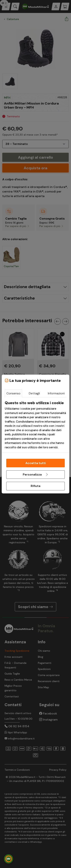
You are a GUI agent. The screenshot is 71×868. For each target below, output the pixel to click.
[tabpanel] (35, 425)
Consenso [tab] (13, 393)
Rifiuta (35, 486)
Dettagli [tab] (34, 393)
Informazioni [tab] (56, 393)
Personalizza (36, 474)
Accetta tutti (36, 463)
